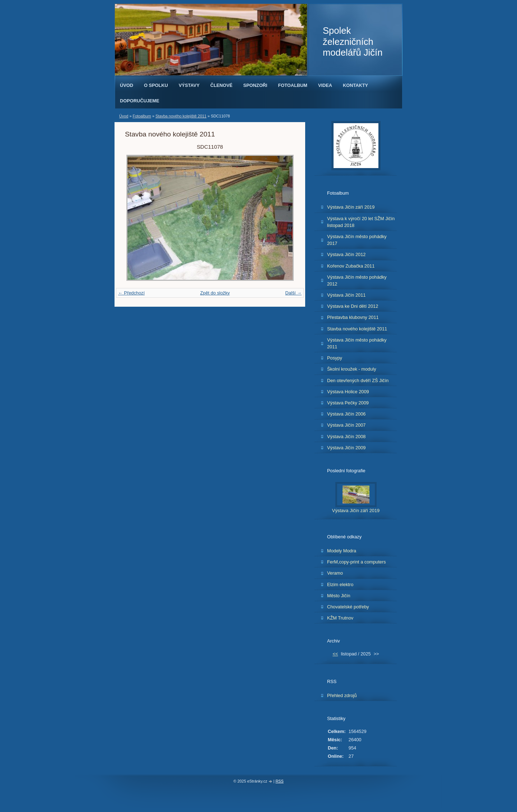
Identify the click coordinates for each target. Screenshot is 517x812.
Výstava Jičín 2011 (346, 295)
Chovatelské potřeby (348, 607)
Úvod (127, 85)
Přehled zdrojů (342, 695)
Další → (293, 293)
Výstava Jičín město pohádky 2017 (357, 240)
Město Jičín (339, 596)
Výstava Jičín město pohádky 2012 (357, 280)
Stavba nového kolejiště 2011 (181, 116)
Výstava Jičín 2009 (346, 448)
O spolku (156, 85)
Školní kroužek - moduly (352, 369)
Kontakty (355, 85)
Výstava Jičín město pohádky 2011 (357, 343)
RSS (279, 781)
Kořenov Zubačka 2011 (351, 266)
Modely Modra (342, 551)
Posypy (335, 358)
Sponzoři (255, 85)
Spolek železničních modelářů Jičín (353, 41)
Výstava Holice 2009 (348, 392)
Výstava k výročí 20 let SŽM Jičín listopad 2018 (361, 222)
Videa (325, 85)
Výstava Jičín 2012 (346, 254)
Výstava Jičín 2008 (346, 437)
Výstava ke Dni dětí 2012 (353, 306)
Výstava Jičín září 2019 (351, 207)
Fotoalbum (293, 85)
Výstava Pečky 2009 (348, 403)
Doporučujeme (140, 101)
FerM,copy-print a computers (357, 562)
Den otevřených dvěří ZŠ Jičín (358, 381)
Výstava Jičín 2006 (346, 414)
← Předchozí (131, 293)
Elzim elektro (340, 584)
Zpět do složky (215, 293)
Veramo (335, 573)
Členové (222, 85)
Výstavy (189, 85)
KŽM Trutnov (340, 618)
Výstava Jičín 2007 (346, 425)
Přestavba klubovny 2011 (353, 317)
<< (335, 654)
